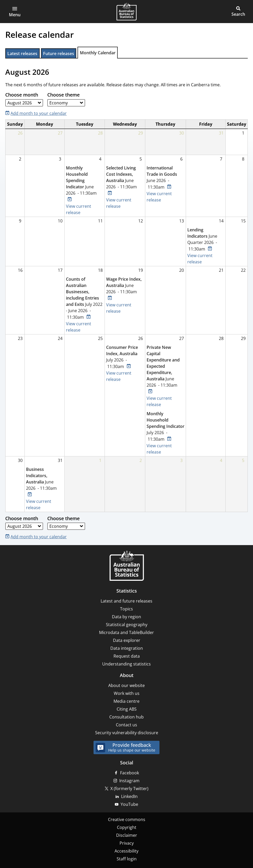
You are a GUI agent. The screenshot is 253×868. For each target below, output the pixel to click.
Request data (127, 656)
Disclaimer (127, 835)
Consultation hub (126, 717)
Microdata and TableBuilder (126, 632)
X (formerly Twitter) (129, 789)
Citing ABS (127, 709)
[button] (15, 12)
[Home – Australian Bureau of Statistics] (127, 566)
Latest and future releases (126, 601)
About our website (126, 685)
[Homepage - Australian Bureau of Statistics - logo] (126, 12)
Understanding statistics (126, 664)
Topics (126, 609)
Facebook (130, 773)
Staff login (127, 859)
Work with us (127, 693)
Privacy (127, 843)
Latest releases (22, 54)
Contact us (126, 725)
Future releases (59, 54)
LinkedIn (129, 796)
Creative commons (127, 819)
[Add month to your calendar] (37, 113)
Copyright (127, 827)
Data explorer (127, 640)
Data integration (127, 648)
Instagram (129, 781)
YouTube (129, 804)
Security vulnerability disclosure (127, 733)
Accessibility (126, 851)
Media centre (126, 701)
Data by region (126, 617)
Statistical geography (127, 625)
